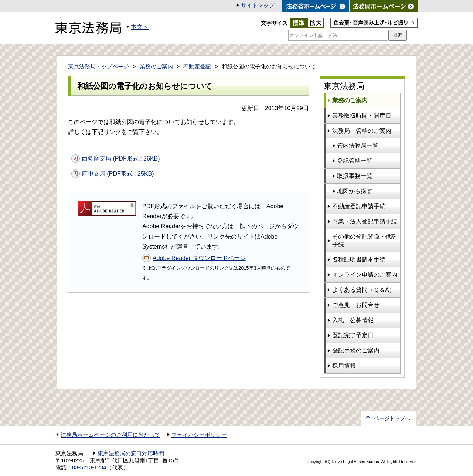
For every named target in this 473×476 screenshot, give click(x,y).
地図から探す (355, 191)
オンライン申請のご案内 (365, 275)
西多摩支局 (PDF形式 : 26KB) (121, 158)
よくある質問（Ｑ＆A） (364, 290)
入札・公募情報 (353, 320)
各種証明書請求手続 (359, 259)
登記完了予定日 (353, 335)
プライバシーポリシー (199, 435)
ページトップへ (392, 418)
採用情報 (344, 366)
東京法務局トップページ (98, 67)
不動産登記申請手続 (359, 206)
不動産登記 (197, 67)
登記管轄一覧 (355, 161)
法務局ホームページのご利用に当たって (110, 435)
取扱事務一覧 (355, 176)
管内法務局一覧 (358, 146)
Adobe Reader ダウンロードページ (199, 258)
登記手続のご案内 (356, 350)
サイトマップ (258, 6)
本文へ (140, 27)
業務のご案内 (156, 67)
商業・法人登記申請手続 (365, 221)
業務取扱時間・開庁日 (362, 116)
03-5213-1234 (89, 467)
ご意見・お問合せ (356, 305)
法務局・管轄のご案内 (362, 131)
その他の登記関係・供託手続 (365, 240)
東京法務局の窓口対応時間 (131, 453)
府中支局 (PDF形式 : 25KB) (118, 174)
